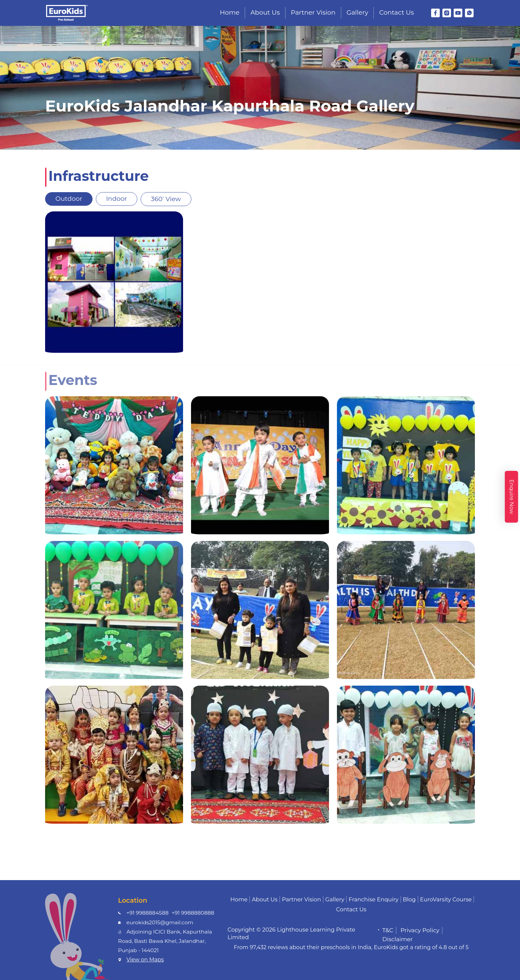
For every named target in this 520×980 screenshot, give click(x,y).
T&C (388, 930)
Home (230, 12)
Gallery (357, 12)
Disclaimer (398, 939)
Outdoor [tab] (69, 199)
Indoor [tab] (117, 199)
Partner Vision (313, 12)
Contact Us (396, 12)
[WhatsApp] (469, 13)
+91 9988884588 (147, 913)
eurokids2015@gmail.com (160, 922)
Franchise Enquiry (373, 899)
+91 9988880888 (193, 913)
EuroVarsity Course (446, 899)
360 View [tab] (166, 197)
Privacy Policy (420, 930)
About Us (265, 12)
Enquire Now (512, 496)
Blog (409, 899)
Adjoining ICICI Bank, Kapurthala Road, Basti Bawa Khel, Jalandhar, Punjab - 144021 (165, 941)
